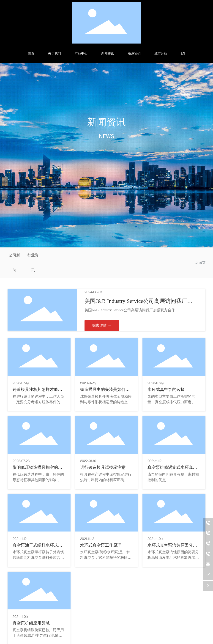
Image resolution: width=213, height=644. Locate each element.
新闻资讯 (106, 122)
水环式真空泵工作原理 (101, 545)
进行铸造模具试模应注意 (103, 467)
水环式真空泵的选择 (166, 389)
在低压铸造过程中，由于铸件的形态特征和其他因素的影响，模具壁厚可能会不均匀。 (38, 480)
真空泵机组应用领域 (31, 623)
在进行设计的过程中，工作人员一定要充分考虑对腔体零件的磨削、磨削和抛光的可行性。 (38, 402)
